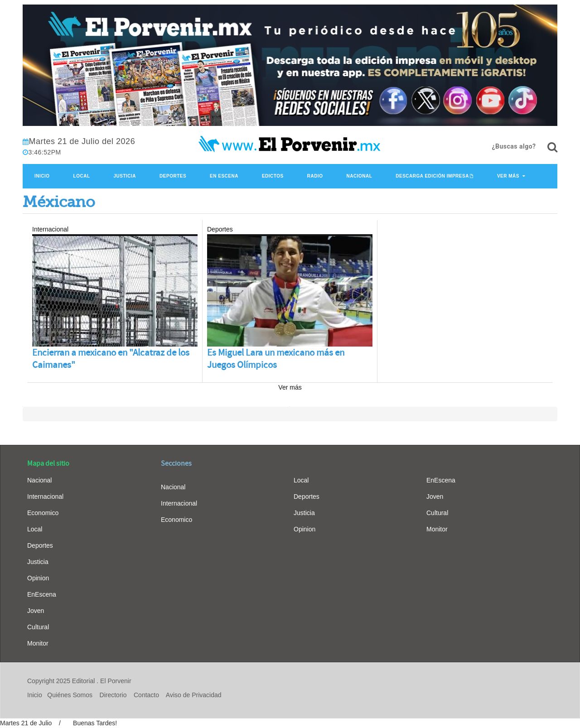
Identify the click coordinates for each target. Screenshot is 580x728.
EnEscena (42, 594)
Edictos (273, 176)
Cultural (38, 627)
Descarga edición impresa (432, 176)
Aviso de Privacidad (194, 695)
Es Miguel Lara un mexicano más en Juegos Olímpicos (276, 359)
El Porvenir (116, 681)
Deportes (173, 176)
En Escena (224, 176)
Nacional (359, 176)
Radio (315, 176)
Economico (43, 513)
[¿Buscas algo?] (552, 147)
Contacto (146, 695)
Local (82, 176)
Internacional (45, 497)
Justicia (125, 176)
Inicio (42, 176)
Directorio (113, 695)
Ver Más (508, 176)
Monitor (38, 643)
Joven (36, 611)
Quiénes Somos (70, 695)
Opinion (38, 578)
